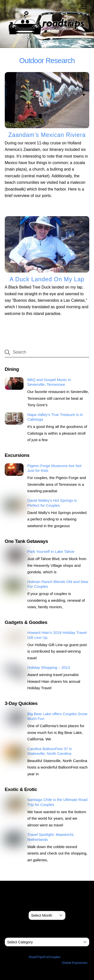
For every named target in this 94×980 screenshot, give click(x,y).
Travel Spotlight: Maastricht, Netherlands (51, 837)
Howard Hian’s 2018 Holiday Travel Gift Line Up (57, 635)
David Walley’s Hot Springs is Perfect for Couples (52, 503)
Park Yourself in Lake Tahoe (51, 551)
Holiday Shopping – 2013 (49, 667)
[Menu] (84, 7)
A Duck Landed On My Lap (47, 279)
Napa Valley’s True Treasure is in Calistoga (55, 417)
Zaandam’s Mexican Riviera (47, 135)
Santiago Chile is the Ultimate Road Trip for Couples (57, 802)
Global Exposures (75, 963)
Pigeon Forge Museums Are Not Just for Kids (54, 468)
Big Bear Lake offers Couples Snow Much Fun (57, 716)
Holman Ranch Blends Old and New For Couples (58, 584)
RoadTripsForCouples (45, 957)
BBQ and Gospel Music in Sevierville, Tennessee (49, 382)
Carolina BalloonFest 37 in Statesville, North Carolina (50, 751)
